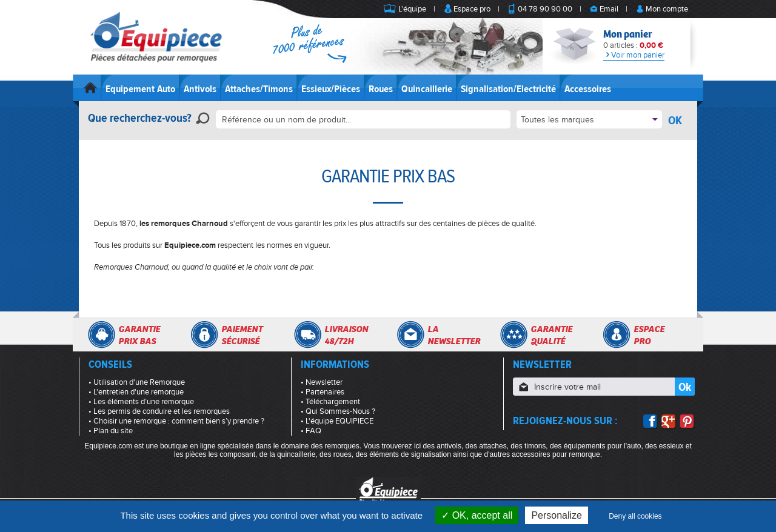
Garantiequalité (551, 335)
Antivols (200, 89)
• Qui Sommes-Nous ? (338, 411)
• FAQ (311, 431)
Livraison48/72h (346, 335)
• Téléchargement (330, 402)
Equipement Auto (140, 89)
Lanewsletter (454, 335)
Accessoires (588, 89)
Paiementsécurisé (242, 335)
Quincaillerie (427, 89)
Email (609, 9)
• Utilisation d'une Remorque (137, 382)
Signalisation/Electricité (508, 89)
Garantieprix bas (139, 335)
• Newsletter (322, 382)
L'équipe (412, 9)
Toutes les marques (557, 120)
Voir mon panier (634, 55)
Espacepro (649, 335)
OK (675, 120)
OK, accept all (477, 515)
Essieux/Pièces (331, 89)
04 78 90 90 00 (545, 9)
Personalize (557, 515)
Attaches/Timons (259, 89)
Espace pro (472, 9)
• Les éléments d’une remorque (141, 402)
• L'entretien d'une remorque (136, 392)
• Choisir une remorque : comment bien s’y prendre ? (176, 421)
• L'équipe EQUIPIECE (337, 421)
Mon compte (667, 9)
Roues (381, 89)
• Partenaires (323, 392)
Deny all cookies (635, 516)
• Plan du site (111, 431)
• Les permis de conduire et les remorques (159, 411)
